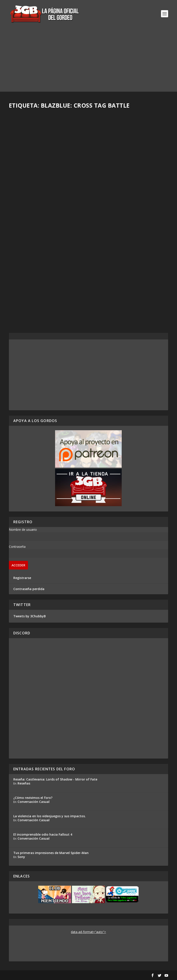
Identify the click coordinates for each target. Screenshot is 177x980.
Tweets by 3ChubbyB (30, 616)
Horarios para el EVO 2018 (40, 272)
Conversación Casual (34, 802)
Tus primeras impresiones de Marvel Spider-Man (51, 853)
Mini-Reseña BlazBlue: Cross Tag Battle (129, 275)
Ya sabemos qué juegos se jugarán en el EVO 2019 (121, 167)
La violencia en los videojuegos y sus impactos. (50, 816)
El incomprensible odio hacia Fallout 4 (43, 834)
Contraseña (17, 547)
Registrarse (22, 578)
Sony (21, 857)
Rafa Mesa (25, 176)
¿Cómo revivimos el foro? (33, 798)
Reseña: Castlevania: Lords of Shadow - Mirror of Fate (55, 779)
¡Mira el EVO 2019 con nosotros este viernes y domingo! (46, 167)
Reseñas (24, 783)
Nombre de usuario (23, 530)
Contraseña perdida (29, 589)
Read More (25, 205)
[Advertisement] (88, 61)
